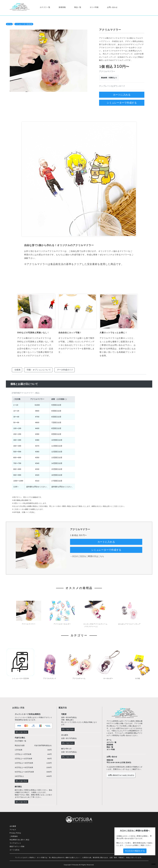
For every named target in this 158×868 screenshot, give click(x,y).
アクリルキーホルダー (62, 624)
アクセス (13, 830)
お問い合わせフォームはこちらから (121, 775)
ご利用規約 (14, 836)
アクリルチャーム (79, 678)
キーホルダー (108, 678)
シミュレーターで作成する (122, 103)
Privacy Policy (15, 833)
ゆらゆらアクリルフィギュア (129, 624)
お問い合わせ (112, 7)
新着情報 (62, 7)
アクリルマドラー (29, 624)
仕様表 (18, 370)
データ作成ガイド (65, 370)
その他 (137, 678)
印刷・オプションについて (39, 370)
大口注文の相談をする (135, 851)
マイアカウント (15, 843)
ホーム (9, 24)
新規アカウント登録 (17, 846)
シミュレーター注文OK (24, 24)
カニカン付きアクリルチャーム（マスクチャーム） (95, 625)
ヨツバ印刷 (94, 7)
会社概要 (13, 826)
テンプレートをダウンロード (112, 86)
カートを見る (15, 850)
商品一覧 (78, 7)
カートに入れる (122, 95)
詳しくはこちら (21, 732)
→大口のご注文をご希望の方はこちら (87, 556)
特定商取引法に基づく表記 (20, 840)
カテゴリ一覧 (45, 7)
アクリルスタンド (50, 678)
